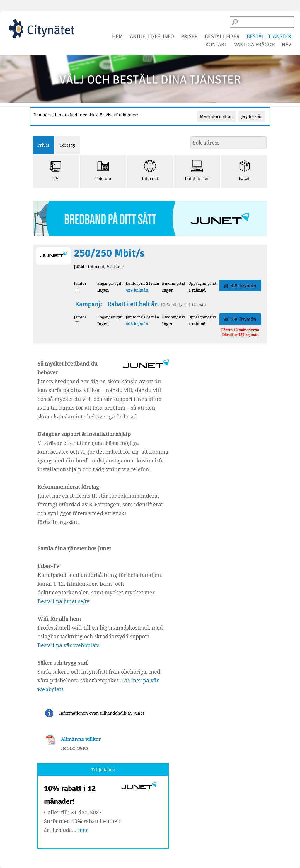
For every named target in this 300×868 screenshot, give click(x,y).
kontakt (216, 45)
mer (83, 830)
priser (189, 36)
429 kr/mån (137, 290)
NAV (287, 45)
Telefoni (103, 171)
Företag (68, 145)
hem (117, 36)
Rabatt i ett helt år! (133, 304)
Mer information (216, 116)
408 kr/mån (137, 324)
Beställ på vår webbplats (68, 645)
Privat (43, 145)
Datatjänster (197, 171)
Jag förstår (252, 116)
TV (56, 171)
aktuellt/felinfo (152, 36)
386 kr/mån (240, 319)
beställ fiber (222, 36)
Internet (150, 171)
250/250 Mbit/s (109, 253)
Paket (244, 171)
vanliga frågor (254, 45)
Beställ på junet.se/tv (63, 601)
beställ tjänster (269, 36)
